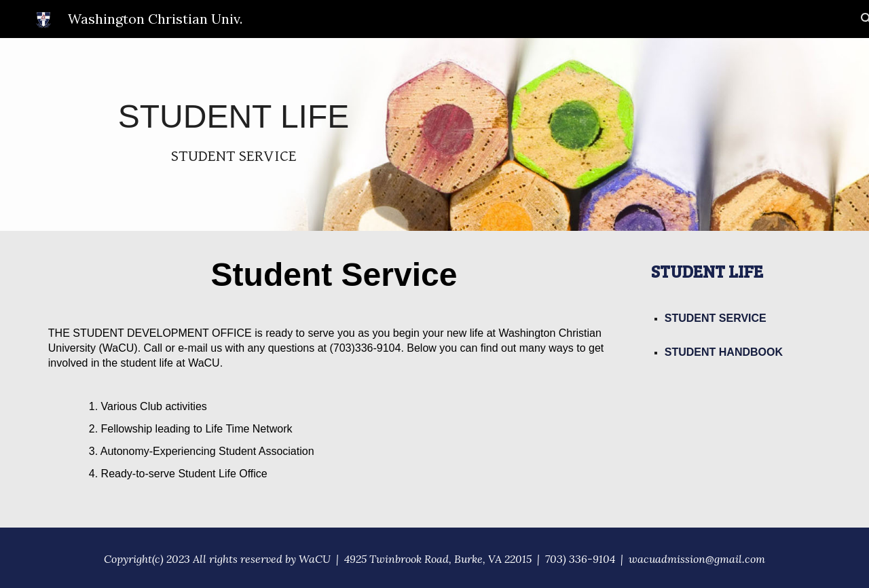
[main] (234, 135)
